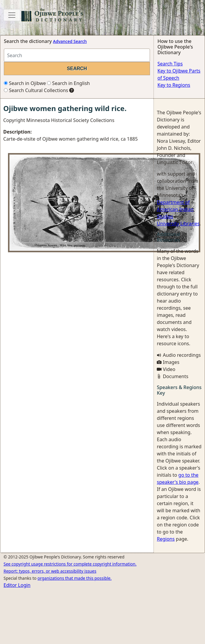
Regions (166, 539)
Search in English (68, 83)
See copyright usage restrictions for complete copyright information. (70, 564)
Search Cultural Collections (36, 90)
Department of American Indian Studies (175, 209)
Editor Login (17, 585)
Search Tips (170, 64)
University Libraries (178, 224)
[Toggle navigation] (12, 15)
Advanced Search (70, 41)
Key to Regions (174, 85)
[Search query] (77, 55)
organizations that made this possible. (75, 578)
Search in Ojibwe (25, 83)
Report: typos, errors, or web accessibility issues (50, 571)
